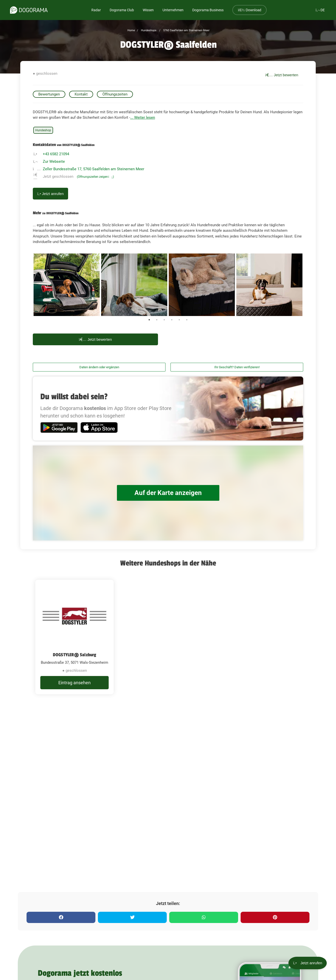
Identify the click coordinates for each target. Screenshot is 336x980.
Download (249, 10)
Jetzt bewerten (282, 75)
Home (131, 30)
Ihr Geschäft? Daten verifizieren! (237, 367)
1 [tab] (149, 320)
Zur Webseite (54, 161)
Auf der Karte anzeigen (168, 493)
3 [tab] (164, 320)
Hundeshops (148, 30)
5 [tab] (179, 320)
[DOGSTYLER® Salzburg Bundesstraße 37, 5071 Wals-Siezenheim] (74, 637)
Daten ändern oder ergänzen (99, 367)
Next (307, 285)
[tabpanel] (67, 285)
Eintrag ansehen (74, 683)
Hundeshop (43, 130)
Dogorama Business (208, 10)
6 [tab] (187, 320)
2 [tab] (157, 320)
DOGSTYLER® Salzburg (75, 655)
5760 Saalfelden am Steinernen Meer (186, 30)
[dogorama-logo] (29, 10)
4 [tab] (172, 320)
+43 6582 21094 (56, 154)
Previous (29, 285)
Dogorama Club (122, 10)
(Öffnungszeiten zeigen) (95, 177)
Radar (96, 10)
